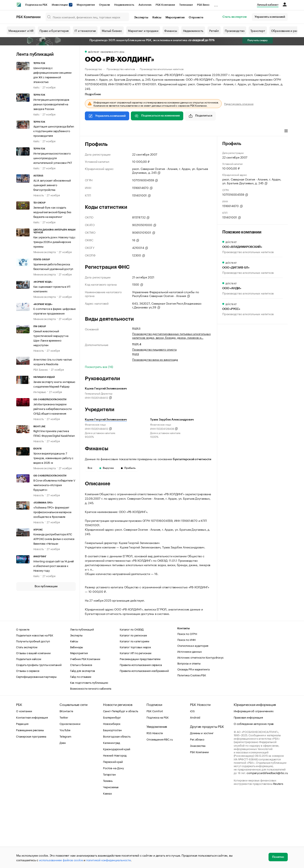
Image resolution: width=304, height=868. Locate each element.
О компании (24, 774)
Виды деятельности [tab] (116, 131)
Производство (235, 30)
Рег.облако (197, 803)
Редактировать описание (239, 104)
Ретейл (214, 30)
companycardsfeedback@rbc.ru (267, 836)
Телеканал (186, 5)
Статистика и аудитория (193, 709)
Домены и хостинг (202, 796)
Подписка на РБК (36, 5)
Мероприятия (86, 5)
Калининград (112, 806)
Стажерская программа (31, 800)
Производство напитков (121, 69)
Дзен (63, 806)
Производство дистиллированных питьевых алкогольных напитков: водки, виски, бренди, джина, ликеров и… (171, 335)
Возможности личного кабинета (91, 752)
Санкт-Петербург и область (121, 774)
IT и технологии (85, 30)
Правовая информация (248, 781)
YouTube (65, 793)
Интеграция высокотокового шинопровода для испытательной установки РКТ (53, 158)
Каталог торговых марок (135, 710)
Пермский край (113, 825)
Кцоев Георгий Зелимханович (106, 420)
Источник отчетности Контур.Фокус (201, 721)
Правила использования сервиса (141, 728)
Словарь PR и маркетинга (193, 732)
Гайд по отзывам (81, 740)
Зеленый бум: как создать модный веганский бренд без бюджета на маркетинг (52, 212)
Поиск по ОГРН (187, 697)
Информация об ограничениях (254, 774)
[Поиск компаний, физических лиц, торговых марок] (87, 17)
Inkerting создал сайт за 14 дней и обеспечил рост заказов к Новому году (54, 566)
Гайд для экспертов (83, 734)
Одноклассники (70, 787)
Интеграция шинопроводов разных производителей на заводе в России (51, 104)
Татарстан (109, 838)
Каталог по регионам (133, 698)
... (216, 4)
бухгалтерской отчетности (192, 459)
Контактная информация (32, 781)
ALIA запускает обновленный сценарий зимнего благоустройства (52, 185)
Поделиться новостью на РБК (35, 698)
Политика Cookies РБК (192, 738)
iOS (192, 774)
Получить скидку (258, 40)
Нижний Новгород (115, 819)
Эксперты (141, 18)
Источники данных (190, 715)
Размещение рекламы (30, 793)
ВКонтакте (66, 774)
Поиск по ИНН (187, 703)
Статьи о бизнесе (81, 728)
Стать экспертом (235, 17)
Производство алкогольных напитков (161, 69)
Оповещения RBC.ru (160, 803)
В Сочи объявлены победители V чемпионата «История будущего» (54, 485)
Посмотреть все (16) (99, 366)
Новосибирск (112, 787)
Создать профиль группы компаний (39, 728)
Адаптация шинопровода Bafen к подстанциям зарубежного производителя (54, 131)
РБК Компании (165, 5)
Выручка (107, 468)
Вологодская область (117, 800)
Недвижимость (124, 5)
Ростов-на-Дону (113, 831)
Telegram (65, 800)
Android (195, 781)
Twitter (64, 781)
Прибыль (128, 468)
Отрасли (105, 5)
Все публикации (46, 586)
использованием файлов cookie (61, 860)
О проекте (196, 18)
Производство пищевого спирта (154, 349)
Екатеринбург (112, 781)
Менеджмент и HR (21, 30)
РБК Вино (203, 5)
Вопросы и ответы (189, 727)
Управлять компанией (270, 17)
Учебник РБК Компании (85, 722)
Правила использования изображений (144, 734)
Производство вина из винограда (155, 359)
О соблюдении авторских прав (254, 787)
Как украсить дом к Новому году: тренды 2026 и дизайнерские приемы (54, 241)
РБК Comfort (155, 774)
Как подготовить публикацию (89, 746)
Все (90, 468)
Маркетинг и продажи (143, 30)
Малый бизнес (112, 30)
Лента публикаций (35, 54)
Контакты (184, 692)
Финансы (171, 30)
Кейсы (157, 18)
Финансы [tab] (141, 131)
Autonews (145, 5)
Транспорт (258, 30)
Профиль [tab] (91, 131)
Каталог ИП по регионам (136, 716)
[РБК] (19, 5)
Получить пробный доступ (33, 704)
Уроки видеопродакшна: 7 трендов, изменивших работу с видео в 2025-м (53, 458)
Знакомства (198, 809)
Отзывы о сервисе (28, 734)
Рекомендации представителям (140, 722)
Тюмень (108, 844)
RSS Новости (155, 796)
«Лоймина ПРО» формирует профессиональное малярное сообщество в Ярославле (52, 512)
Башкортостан (112, 793)
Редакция (22, 787)
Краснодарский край (117, 812)
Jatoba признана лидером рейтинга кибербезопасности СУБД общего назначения (53, 408)
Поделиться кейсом (29, 722)
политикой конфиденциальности (108, 860)
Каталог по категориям (134, 704)
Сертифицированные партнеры (36, 740)
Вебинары (77, 710)
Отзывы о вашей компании (33, 716)
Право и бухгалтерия (54, 30)
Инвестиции (62, 5)
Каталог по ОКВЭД (132, 693)
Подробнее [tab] (93, 94)
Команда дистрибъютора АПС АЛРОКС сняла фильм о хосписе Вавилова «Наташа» (54, 538)
